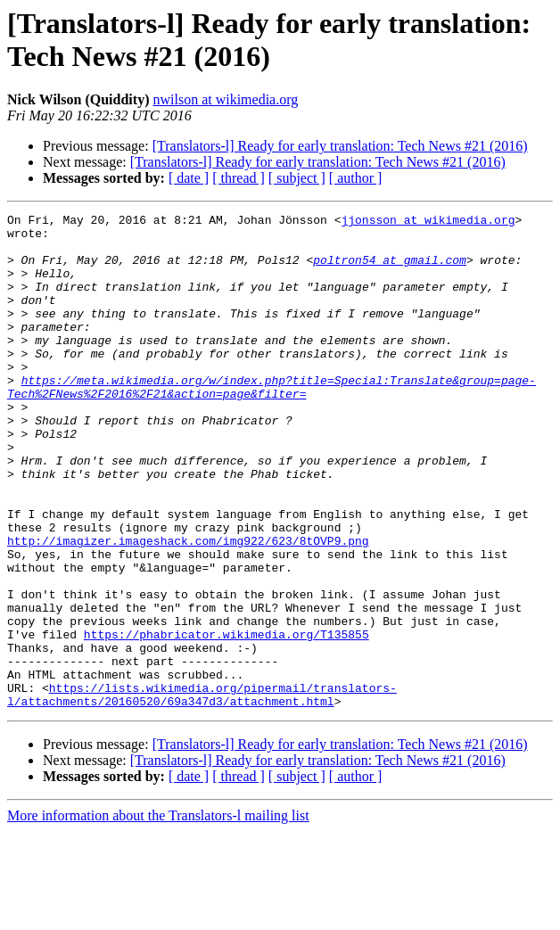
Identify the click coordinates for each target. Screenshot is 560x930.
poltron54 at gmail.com (390, 270)
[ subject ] (297, 178)
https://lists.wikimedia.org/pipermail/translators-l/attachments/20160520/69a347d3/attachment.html (202, 792)
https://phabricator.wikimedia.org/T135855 (226, 720)
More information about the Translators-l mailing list (158, 914)
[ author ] (356, 178)
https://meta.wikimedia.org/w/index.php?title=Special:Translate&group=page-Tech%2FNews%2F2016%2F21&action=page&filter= (272, 423)
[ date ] (189, 178)
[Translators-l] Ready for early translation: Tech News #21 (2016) (340, 146)
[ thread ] (239, 178)
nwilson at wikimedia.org (225, 99)
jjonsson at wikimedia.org (428, 222)
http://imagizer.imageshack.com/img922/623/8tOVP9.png (188, 607)
